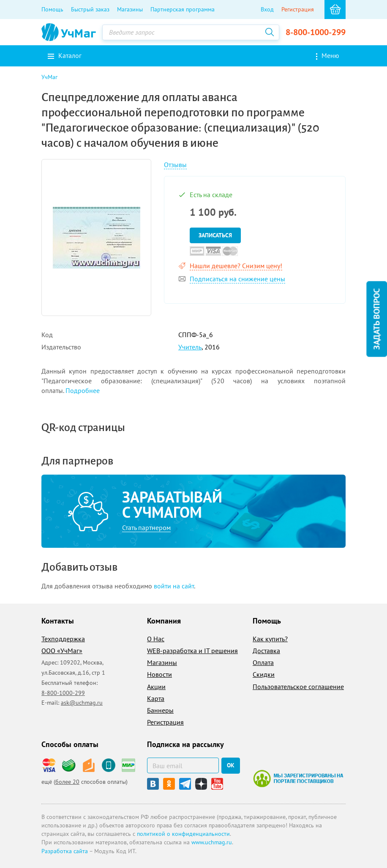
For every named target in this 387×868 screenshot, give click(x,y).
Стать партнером (146, 527)
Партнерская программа (183, 9)
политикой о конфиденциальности (183, 834)
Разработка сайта (65, 851)
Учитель (190, 347)
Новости (159, 674)
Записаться (215, 235)
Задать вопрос (376, 319)
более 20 (67, 782)
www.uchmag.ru (212, 842)
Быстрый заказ (90, 9)
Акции (156, 687)
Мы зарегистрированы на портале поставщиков (298, 778)
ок (231, 765)
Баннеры (160, 710)
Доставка (266, 651)
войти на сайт (174, 586)
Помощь (52, 9)
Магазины (130, 9)
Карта (156, 698)
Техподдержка (63, 639)
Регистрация (298, 9)
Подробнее (83, 390)
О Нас (156, 639)
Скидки (264, 674)
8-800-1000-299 (316, 32)
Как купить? (270, 639)
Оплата (263, 662)
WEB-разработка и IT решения (192, 651)
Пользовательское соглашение (298, 687)
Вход (267, 9)
